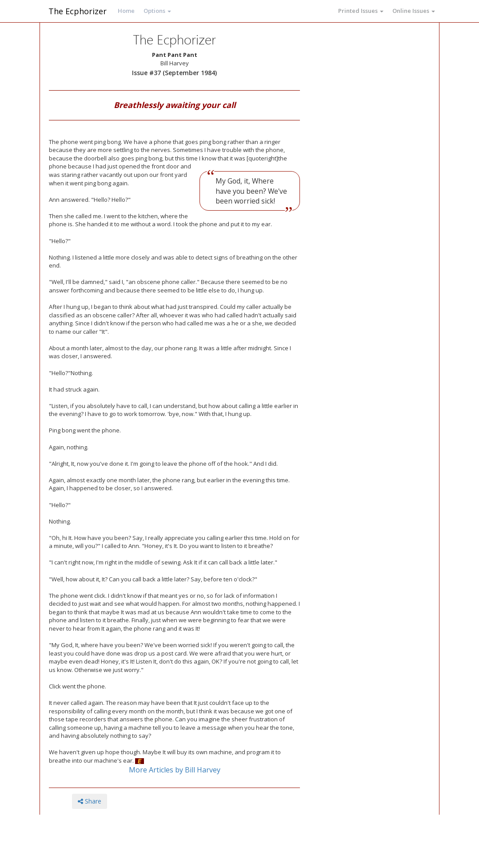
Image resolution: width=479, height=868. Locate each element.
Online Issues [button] (414, 11)
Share (90, 801)
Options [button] (157, 11)
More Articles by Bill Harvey (175, 770)
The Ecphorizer (78, 11)
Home (126, 11)
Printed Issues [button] (361, 11)
